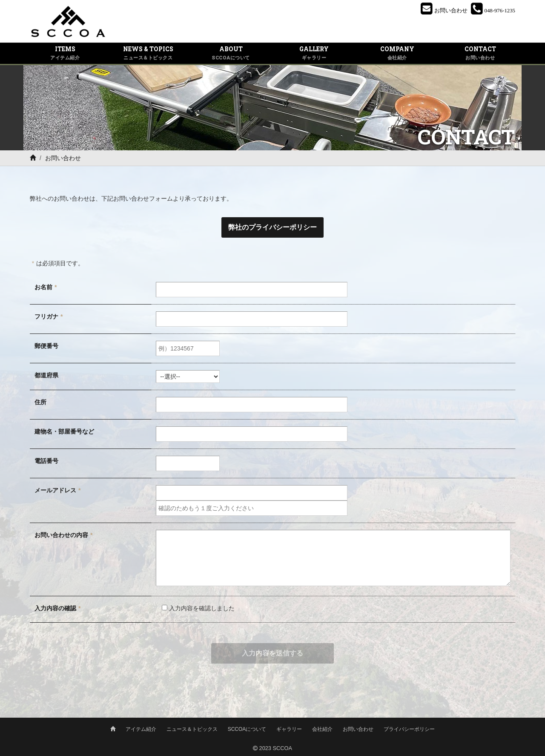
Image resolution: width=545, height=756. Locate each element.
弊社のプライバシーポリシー (272, 227)
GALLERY (314, 53)
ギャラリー (289, 729)
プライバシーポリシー (409, 729)
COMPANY (397, 53)
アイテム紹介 (141, 729)
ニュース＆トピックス (192, 729)
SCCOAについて (247, 729)
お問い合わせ (358, 729)
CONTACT (480, 53)
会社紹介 (322, 729)
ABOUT (231, 53)
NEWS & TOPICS (148, 53)
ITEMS (65, 53)
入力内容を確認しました (195, 608)
